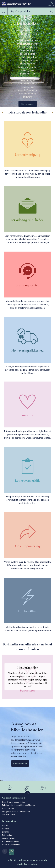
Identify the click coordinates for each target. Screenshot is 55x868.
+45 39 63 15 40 (9, 815)
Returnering (7, 835)
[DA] (16, 4)
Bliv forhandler (28, 104)
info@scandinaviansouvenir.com (16, 812)
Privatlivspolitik (8, 838)
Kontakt (5, 829)
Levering (6, 832)
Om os (5, 826)
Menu (4, 11)
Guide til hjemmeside (11, 845)
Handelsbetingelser (10, 841)
